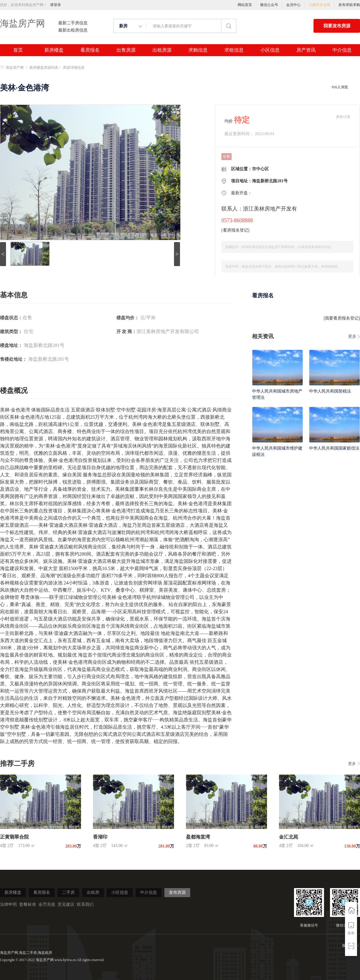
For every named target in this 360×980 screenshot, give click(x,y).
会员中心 (293, 5)
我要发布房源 (337, 26)
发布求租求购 (349, 5)
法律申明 (8, 904)
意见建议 (66, 904)
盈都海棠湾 (198, 837)
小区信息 (270, 50)
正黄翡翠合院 (14, 837)
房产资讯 (306, 50)
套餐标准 (28, 904)
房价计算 (343, 117)
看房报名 (90, 50)
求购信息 (198, 50)
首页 (18, 50)
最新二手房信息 (73, 23)
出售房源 (126, 50)
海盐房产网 (22, 23)
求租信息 (234, 50)
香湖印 (100, 837)
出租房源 (162, 50)
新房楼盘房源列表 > (46, 68)
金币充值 (47, 904)
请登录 (55, 5)
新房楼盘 (54, 50)
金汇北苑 (289, 837)
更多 (352, 337)
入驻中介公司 (319, 5)
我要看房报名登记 (342, 318)
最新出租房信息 (73, 30)
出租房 (93, 892)
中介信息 (342, 50)
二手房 (68, 892)
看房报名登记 (235, 230)
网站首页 (245, 5)
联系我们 (85, 904)
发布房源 (177, 892)
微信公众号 (269, 5)
